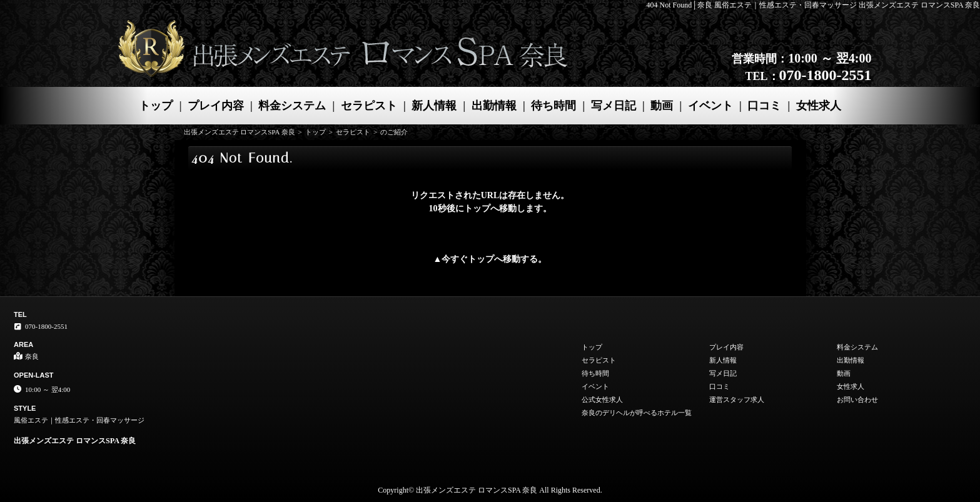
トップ (156, 106)
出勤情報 (494, 106)
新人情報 (434, 106)
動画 (662, 106)
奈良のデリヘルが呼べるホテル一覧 (637, 413)
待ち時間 (553, 106)
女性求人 (819, 106)
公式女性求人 (602, 399)
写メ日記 (614, 106)
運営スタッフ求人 (737, 399)
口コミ (764, 106)
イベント (710, 106)
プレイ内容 (216, 106)
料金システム (292, 106)
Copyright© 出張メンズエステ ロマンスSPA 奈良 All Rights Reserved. (490, 490)
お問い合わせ (857, 399)
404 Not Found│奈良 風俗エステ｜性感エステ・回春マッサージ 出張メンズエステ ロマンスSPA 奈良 (813, 5)
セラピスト (369, 106)
